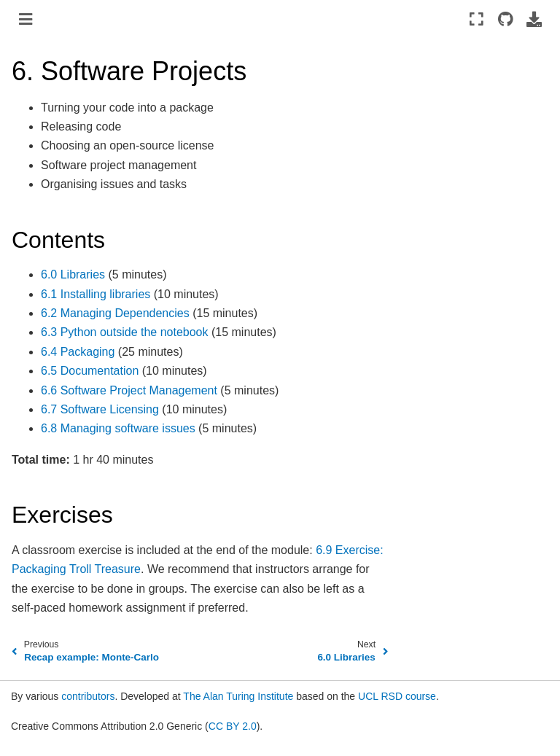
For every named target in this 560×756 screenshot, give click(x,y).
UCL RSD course (397, 696)
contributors (88, 696)
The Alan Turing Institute (238, 696)
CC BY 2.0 (233, 726)
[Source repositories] (505, 19)
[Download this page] (534, 19)
